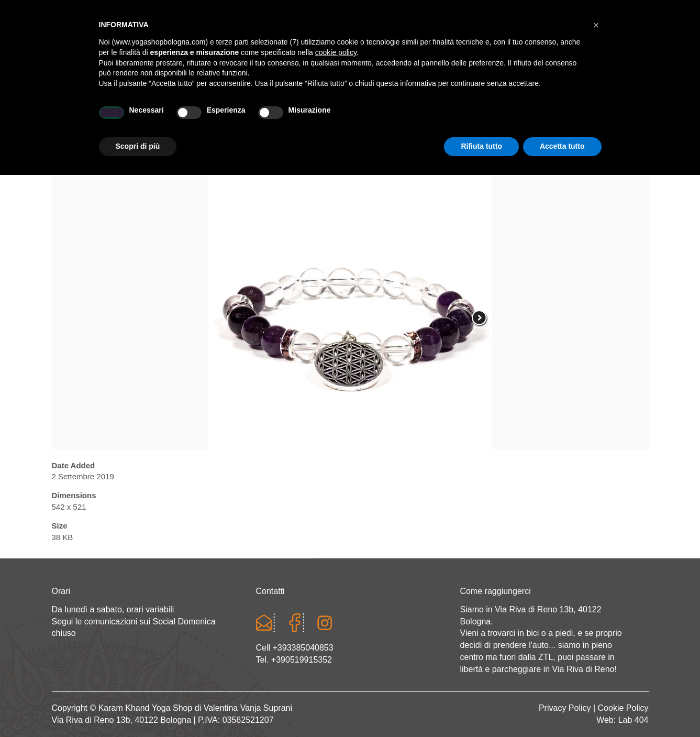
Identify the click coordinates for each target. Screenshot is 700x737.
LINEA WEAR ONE (395, 119)
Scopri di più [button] (138, 708)
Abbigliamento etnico (504, 119)
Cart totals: (88, 10)
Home (93, 119)
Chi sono (149, 119)
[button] (596, 587)
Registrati (558, 10)
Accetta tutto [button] (562, 708)
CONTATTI (599, 119)
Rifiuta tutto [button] (481, 708)
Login (517, 10)
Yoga (205, 119)
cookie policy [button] (336, 614)
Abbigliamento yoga (288, 119)
